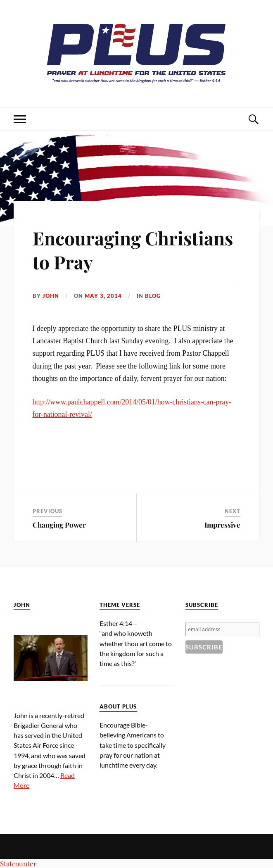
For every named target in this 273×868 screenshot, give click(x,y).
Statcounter (18, 863)
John (51, 296)
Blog (153, 296)
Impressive (222, 525)
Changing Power (59, 525)
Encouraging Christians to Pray (133, 250)
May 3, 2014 (103, 296)
